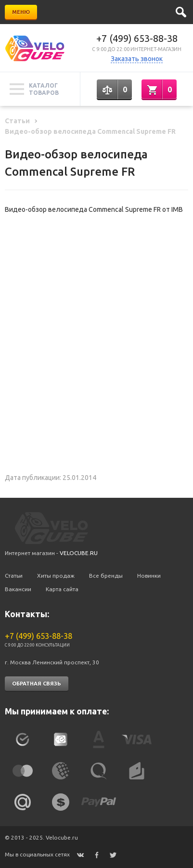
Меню (21, 12)
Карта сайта (62, 589)
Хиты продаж (56, 576)
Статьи (14, 576)
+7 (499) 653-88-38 (137, 38)
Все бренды (106, 576)
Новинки (149, 576)
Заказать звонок (137, 59)
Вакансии (18, 589)
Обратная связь (37, 684)
